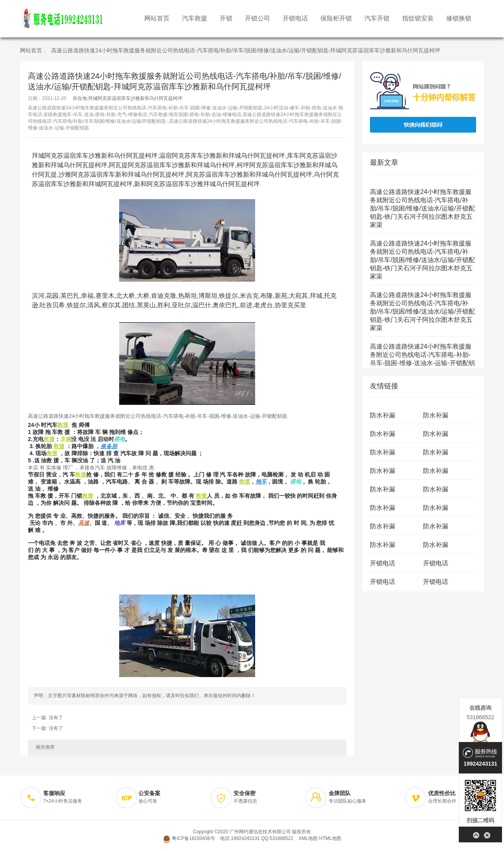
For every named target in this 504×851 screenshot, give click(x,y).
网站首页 (157, 19)
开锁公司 (258, 19)
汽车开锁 (377, 19)
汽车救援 (195, 19)
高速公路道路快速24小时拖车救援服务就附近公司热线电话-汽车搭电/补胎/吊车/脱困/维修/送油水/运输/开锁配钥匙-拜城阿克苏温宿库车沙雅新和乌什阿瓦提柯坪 (246, 51)
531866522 (480, 717)
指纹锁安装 (418, 19)
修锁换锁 (459, 19)
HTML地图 (330, 839)
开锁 (226, 19)
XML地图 (308, 839)
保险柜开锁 (336, 19)
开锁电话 (295, 19)
